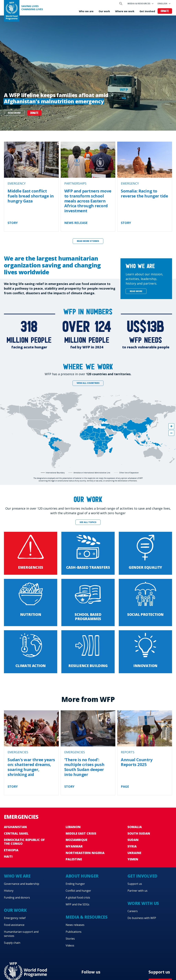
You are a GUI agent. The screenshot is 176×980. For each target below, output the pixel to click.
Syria (132, 846)
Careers (133, 911)
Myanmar (74, 846)
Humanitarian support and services (21, 934)
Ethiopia (11, 850)
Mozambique (76, 840)
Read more (14, 113)
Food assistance (14, 925)
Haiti (8, 856)
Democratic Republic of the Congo (24, 842)
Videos (70, 945)
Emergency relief (15, 918)
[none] (88, 73)
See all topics (88, 522)
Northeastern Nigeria (85, 853)
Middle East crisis (81, 833)
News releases (75, 925)
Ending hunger (75, 884)
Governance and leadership (22, 884)
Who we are (86, 11)
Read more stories (88, 241)
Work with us (143, 903)
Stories (70, 939)
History (9, 891)
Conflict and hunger (78, 891)
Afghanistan (15, 827)
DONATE (34, 113)
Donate (165, 11)
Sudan (133, 840)
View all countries (88, 383)
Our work (104, 11)
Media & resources (139, 4)
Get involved (147, 11)
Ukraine (134, 853)
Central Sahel (16, 833)
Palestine (74, 859)
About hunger (82, 876)
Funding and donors (17, 898)
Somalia (135, 827)
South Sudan (139, 833)
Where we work (125, 11)
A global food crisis (78, 898)
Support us (135, 884)
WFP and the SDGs (78, 904)
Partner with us (137, 891)
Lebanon (73, 827)
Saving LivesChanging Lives (32, 8)
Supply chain (12, 943)
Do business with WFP (142, 918)
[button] (171, 426)
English (162, 4)
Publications (74, 932)
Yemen (133, 859)
